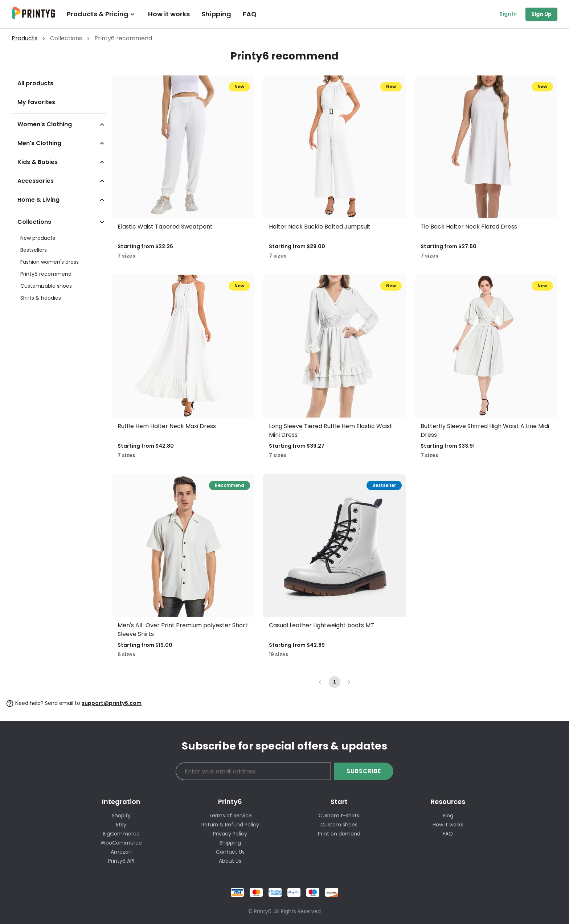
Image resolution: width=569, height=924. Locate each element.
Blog (448, 816)
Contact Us (230, 852)
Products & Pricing (102, 14)
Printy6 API (121, 861)
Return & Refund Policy (230, 825)
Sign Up (541, 14)
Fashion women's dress (50, 262)
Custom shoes (339, 825)
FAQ (250, 14)
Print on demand (339, 834)
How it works (169, 14)
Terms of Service (230, 816)
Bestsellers (34, 250)
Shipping (216, 14)
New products (38, 238)
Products (24, 38)
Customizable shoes (46, 286)
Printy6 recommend (46, 274)
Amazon (121, 852)
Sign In (508, 14)
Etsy (121, 825)
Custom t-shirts (339, 816)
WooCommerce (121, 843)
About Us (230, 861)
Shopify (121, 816)
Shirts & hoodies (41, 298)
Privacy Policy (230, 834)
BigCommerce (121, 834)
